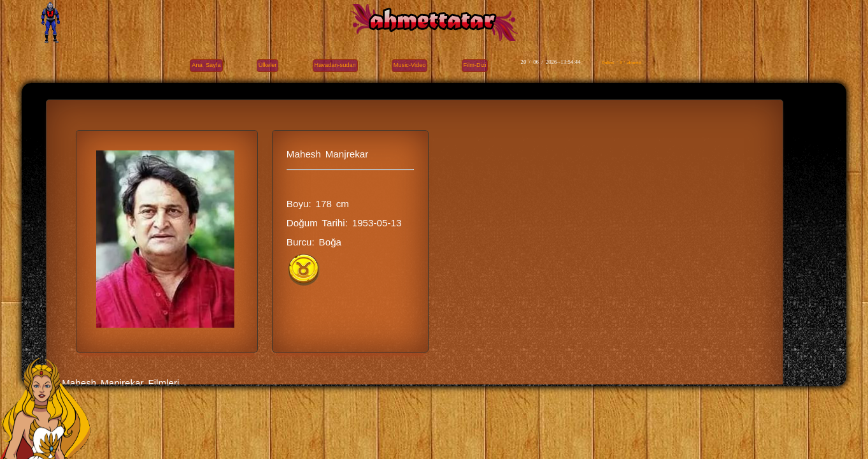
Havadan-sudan (335, 65)
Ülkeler (268, 65)
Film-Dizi (475, 65)
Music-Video (410, 65)
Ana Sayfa (206, 65)
